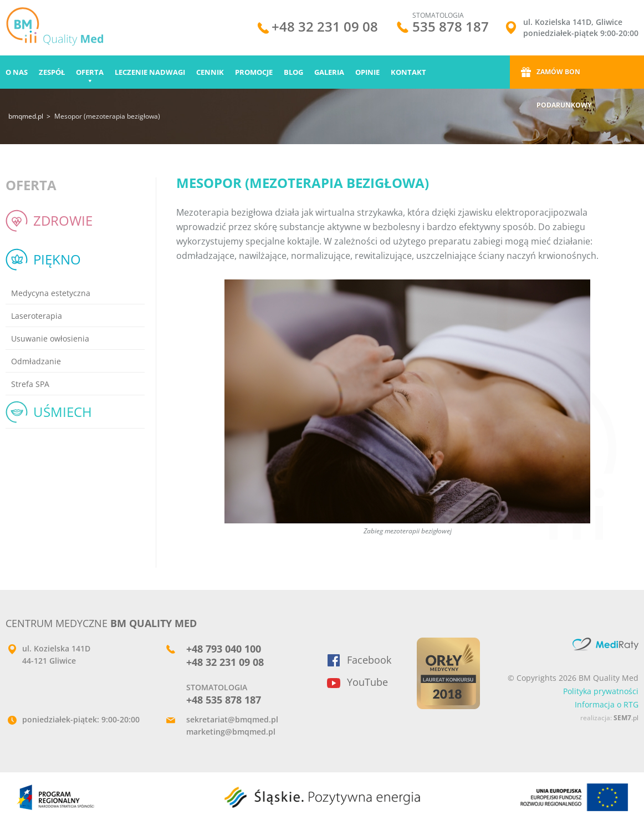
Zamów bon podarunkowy (564, 78)
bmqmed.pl (26, 116)
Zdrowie (63, 220)
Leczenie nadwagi (150, 72)
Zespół (52, 72)
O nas (17, 72)
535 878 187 (451, 26)
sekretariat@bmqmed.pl (232, 719)
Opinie (367, 72)
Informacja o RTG (607, 704)
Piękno (57, 259)
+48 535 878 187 (224, 700)
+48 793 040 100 (224, 649)
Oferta (90, 72)
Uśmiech (63, 412)
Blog (293, 72)
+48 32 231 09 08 (325, 28)
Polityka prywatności (601, 691)
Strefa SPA (30, 384)
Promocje (254, 72)
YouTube (367, 682)
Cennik (210, 72)
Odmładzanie (36, 361)
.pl (626, 718)
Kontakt (408, 72)
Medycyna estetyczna (51, 293)
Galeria (329, 72)
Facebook (369, 660)
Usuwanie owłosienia (50, 338)
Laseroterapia (37, 316)
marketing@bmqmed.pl (231, 732)
